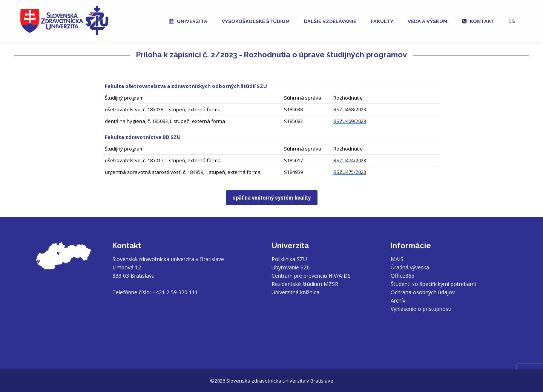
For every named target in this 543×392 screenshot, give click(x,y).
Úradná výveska (410, 267)
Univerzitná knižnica (295, 292)
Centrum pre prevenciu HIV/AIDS (311, 276)
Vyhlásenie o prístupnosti (421, 309)
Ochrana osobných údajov (423, 292)
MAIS (397, 259)
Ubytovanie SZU (291, 267)
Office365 (403, 276)
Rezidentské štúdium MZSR (305, 284)
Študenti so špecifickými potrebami (433, 284)
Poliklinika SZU (289, 259)
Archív (398, 301)
